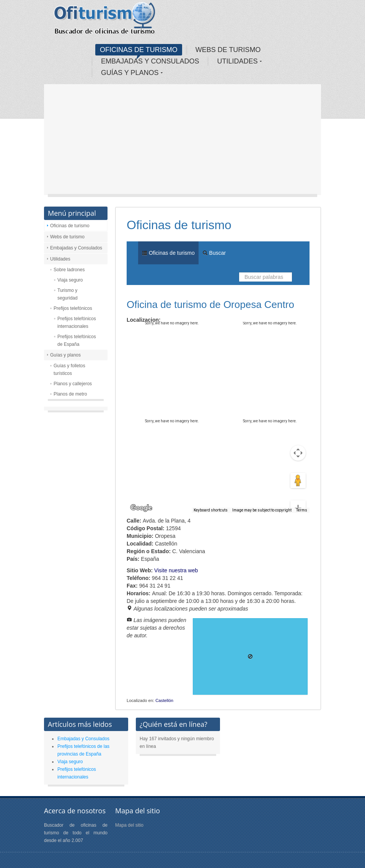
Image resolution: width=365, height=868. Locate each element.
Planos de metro (70, 394)
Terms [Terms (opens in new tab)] (302, 510)
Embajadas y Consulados (76, 248)
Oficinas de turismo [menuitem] (168, 253)
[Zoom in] (298, 480)
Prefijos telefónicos (73, 308)
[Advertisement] (182, 142)
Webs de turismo (67, 237)
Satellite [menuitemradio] (176, 333)
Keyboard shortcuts (211, 510)
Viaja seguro (70, 280)
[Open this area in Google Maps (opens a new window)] (141, 508)
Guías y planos (65, 355)
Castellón (164, 700)
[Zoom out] (298, 496)
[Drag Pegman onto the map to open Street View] (298, 453)
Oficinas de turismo (70, 226)
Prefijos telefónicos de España (77, 340)
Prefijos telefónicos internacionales (77, 322)
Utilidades (60, 259)
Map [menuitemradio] (143, 333)
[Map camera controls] (298, 425)
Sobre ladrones (69, 270)
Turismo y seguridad (68, 294)
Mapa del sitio (129, 825)
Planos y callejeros (73, 384)
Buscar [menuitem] (214, 253)
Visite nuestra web (176, 570)
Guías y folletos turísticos (69, 370)
